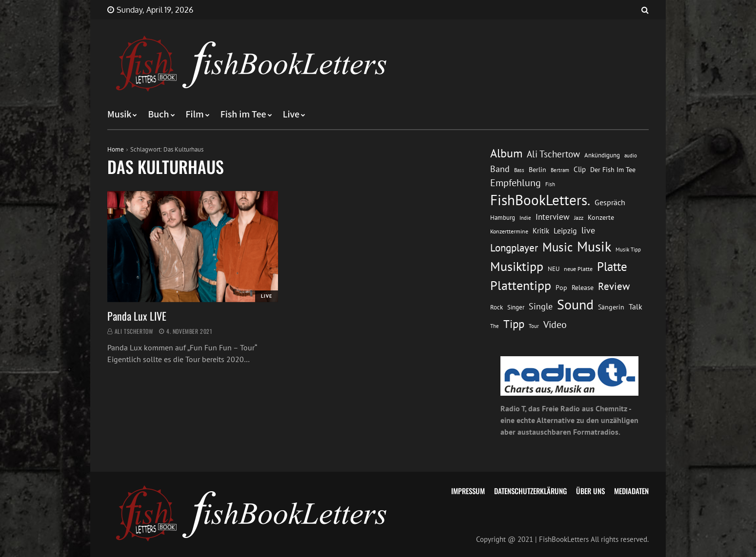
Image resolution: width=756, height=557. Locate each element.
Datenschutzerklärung (530, 491)
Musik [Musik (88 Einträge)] (594, 247)
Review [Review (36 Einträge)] (614, 286)
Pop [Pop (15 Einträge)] (561, 288)
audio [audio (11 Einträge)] (631, 155)
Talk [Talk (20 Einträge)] (636, 307)
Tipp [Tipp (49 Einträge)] (514, 324)
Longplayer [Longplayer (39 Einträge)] (514, 248)
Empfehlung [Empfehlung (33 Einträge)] (516, 182)
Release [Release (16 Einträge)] (583, 288)
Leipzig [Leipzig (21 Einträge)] (565, 230)
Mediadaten (631, 491)
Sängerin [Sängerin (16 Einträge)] (611, 307)
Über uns (590, 491)
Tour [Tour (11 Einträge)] (534, 326)
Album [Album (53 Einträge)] (506, 153)
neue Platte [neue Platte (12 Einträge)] (578, 269)
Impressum (468, 491)
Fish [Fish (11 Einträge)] (550, 184)
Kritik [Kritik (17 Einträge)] (541, 231)
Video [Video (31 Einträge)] (555, 324)
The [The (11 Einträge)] (495, 326)
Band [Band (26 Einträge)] (500, 169)
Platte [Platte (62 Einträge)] (612, 267)
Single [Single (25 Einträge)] (541, 306)
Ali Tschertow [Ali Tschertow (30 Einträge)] (553, 154)
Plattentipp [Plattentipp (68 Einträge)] (521, 285)
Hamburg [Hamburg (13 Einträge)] (503, 218)
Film (195, 115)
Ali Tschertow (134, 331)
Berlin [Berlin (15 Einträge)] (537, 170)
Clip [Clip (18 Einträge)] (580, 169)
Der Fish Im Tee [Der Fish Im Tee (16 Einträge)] (613, 170)
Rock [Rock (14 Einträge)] (497, 307)
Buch (158, 115)
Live (291, 115)
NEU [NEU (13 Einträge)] (554, 269)
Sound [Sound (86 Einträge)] (575, 305)
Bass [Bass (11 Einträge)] (519, 170)
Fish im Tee (243, 115)
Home (116, 149)
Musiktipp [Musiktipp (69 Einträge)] (517, 266)
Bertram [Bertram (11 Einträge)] (560, 170)
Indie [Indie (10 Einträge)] (525, 218)
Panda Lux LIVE (137, 316)
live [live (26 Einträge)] (588, 230)
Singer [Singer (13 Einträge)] (516, 307)
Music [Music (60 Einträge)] (557, 247)
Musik (119, 115)
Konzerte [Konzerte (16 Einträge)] (601, 217)
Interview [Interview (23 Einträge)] (553, 217)
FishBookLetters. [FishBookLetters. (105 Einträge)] (540, 200)
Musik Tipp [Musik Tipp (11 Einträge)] (628, 249)
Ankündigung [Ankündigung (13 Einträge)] (602, 155)
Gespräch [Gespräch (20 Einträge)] (610, 202)
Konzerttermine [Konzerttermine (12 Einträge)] (509, 231)
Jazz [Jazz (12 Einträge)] (579, 218)
